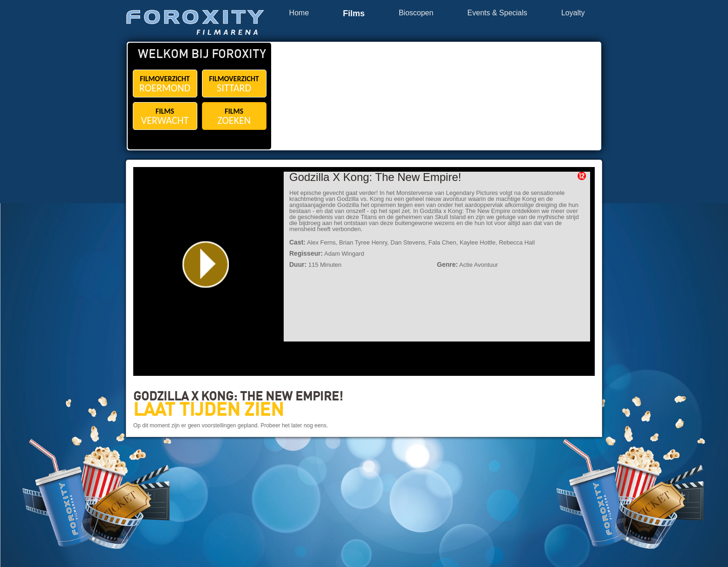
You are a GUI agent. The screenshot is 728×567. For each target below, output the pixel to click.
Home (299, 13)
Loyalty (573, 13)
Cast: (297, 242)
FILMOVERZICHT (165, 84)
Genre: (447, 264)
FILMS (165, 117)
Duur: (298, 264)
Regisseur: (306, 253)
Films (354, 14)
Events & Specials (497, 13)
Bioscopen (416, 13)
